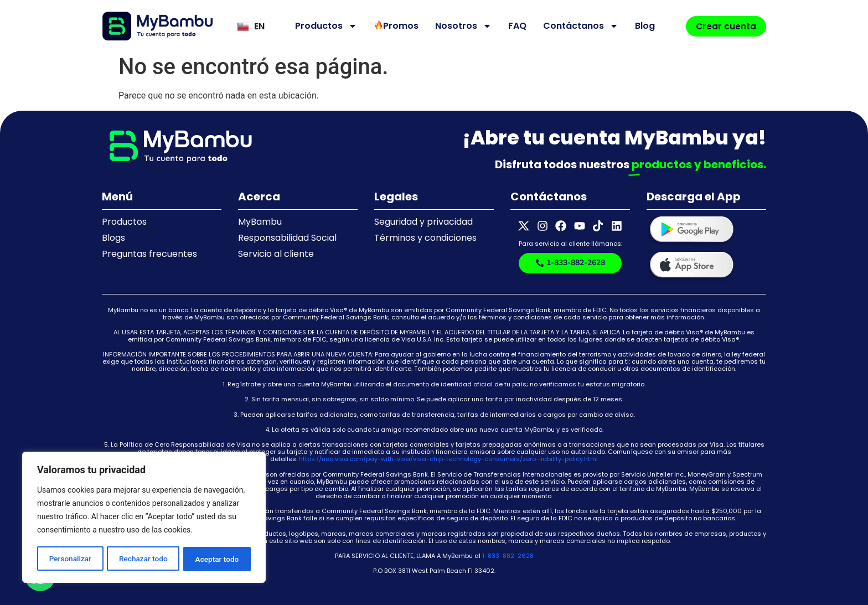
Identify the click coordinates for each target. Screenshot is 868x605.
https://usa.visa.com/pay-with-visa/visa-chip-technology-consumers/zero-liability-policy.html (448, 459)
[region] (144, 518)
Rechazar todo (143, 559)
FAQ (516, 26)
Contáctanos (579, 26)
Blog (643, 26)
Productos (324, 26)
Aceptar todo (217, 559)
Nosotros (462, 26)
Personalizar (70, 559)
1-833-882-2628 (508, 556)
